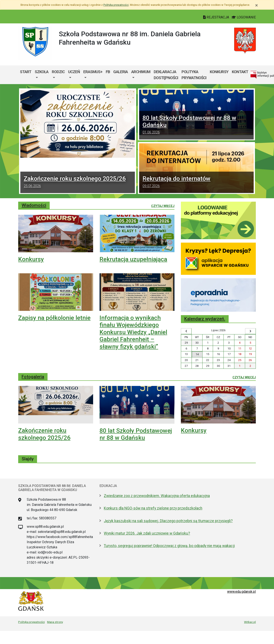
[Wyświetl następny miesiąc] (250, 331)
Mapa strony (55, 622)
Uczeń (74, 72)
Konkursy (219, 72)
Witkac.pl (250, 622)
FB (108, 72)
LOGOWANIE (244, 17)
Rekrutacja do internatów (196, 182)
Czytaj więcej (163, 206)
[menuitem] (42, 75)
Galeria (121, 72)
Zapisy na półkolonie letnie (54, 318)
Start (26, 72)
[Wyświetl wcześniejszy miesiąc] (186, 331)
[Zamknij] (257, 5)
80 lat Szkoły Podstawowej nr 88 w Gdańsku (136, 434)
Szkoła (42, 72)
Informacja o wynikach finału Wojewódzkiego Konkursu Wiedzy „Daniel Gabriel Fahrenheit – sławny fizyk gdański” (133, 332)
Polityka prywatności (194, 75)
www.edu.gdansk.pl (241, 592)
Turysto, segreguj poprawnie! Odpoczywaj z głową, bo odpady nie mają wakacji (169, 546)
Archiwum (141, 72)
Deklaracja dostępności (166, 75)
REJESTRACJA (217, 17)
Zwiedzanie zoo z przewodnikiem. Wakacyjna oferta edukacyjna (157, 496)
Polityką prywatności (116, 5)
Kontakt (240, 72)
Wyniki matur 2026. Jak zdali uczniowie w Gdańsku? (147, 533)
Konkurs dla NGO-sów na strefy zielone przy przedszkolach (153, 508)
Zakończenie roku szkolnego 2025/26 (78, 182)
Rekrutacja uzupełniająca (133, 259)
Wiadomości (34, 205)
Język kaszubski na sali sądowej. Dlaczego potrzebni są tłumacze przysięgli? (168, 521)
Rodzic (58, 72)
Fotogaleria (33, 377)
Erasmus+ (93, 72)
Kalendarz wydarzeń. (205, 319)
